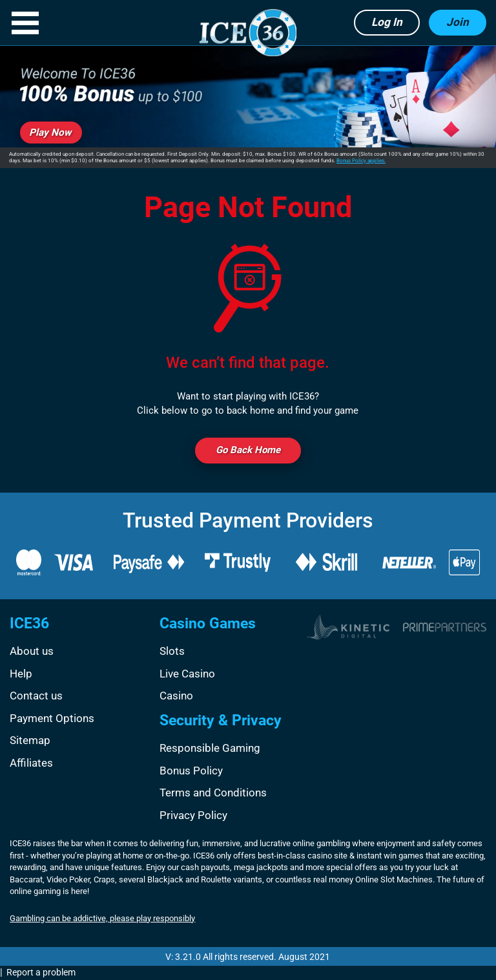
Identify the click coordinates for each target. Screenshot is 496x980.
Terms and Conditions (213, 793)
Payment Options (52, 718)
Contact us (36, 696)
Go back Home (248, 450)
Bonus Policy (191, 771)
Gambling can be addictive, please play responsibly (102, 918)
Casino (176, 696)
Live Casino (187, 674)
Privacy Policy (193, 815)
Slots (172, 651)
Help (21, 674)
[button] (25, 23)
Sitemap (30, 740)
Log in (387, 22)
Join (458, 22)
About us (32, 651)
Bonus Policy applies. (361, 161)
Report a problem (41, 972)
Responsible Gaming (210, 748)
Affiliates (31, 763)
